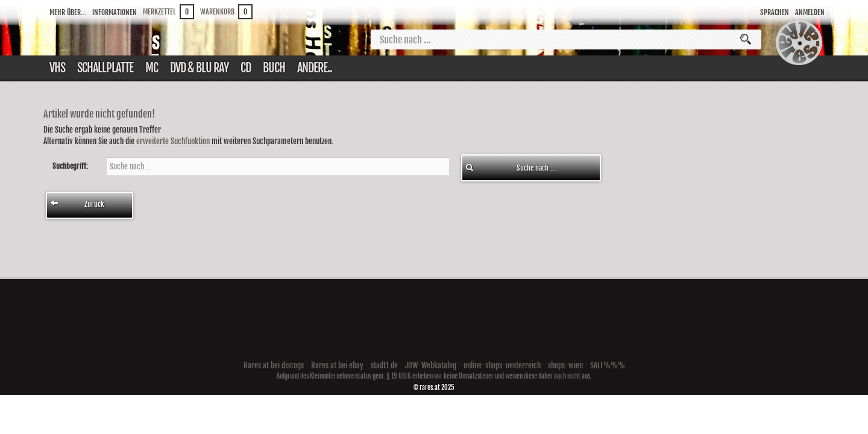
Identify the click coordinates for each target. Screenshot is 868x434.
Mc (152, 68)
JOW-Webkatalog (431, 365)
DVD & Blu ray (199, 68)
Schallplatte (105, 68)
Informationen (115, 12)
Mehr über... (68, 12)
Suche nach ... (511, 168)
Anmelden (810, 12)
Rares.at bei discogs (274, 365)
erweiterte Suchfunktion (173, 141)
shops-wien (565, 365)
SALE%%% (608, 365)
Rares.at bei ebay (337, 365)
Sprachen (775, 12)
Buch (274, 68)
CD (246, 68)
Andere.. (315, 68)
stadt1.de (384, 365)
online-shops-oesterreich (502, 365)
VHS (57, 68)
